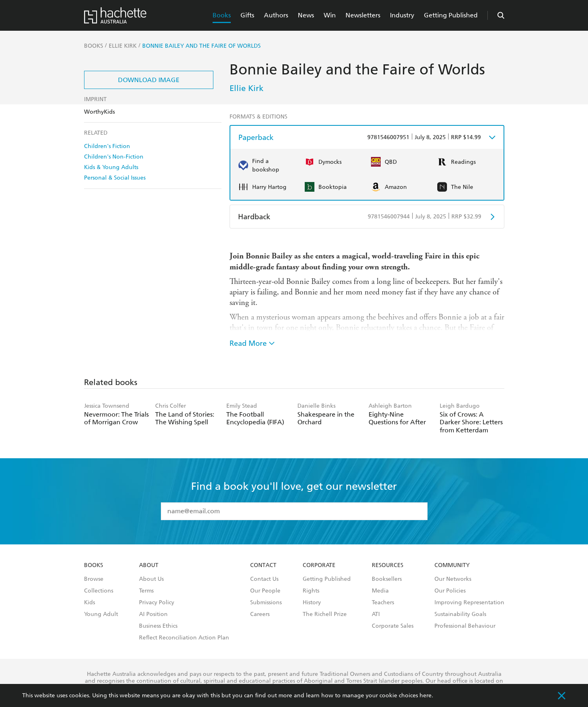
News (306, 15)
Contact (263, 565)
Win (330, 15)
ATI (376, 614)
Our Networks (453, 579)
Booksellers (387, 579)
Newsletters (363, 15)
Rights (311, 591)
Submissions (266, 603)
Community (452, 565)
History (312, 603)
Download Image (149, 80)
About (149, 565)
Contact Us (264, 579)
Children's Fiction (107, 146)
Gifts (247, 15)
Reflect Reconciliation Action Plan (184, 638)
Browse (94, 579)
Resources (388, 565)
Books (222, 15)
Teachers (383, 603)
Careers (260, 614)
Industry (402, 15)
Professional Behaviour (465, 626)
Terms (146, 591)
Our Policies (450, 591)
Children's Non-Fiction (114, 157)
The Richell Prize (325, 614)
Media (380, 591)
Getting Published (451, 15)
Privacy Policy (157, 603)
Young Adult (101, 614)
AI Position (153, 614)
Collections (99, 591)
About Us (151, 579)
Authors (276, 15)
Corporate (319, 565)
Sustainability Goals (460, 614)
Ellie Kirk (247, 88)
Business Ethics (158, 626)
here (426, 695)
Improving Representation (469, 603)
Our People (265, 591)
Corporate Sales (393, 626)
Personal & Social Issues (115, 178)
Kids (90, 603)
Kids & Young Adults (111, 167)
